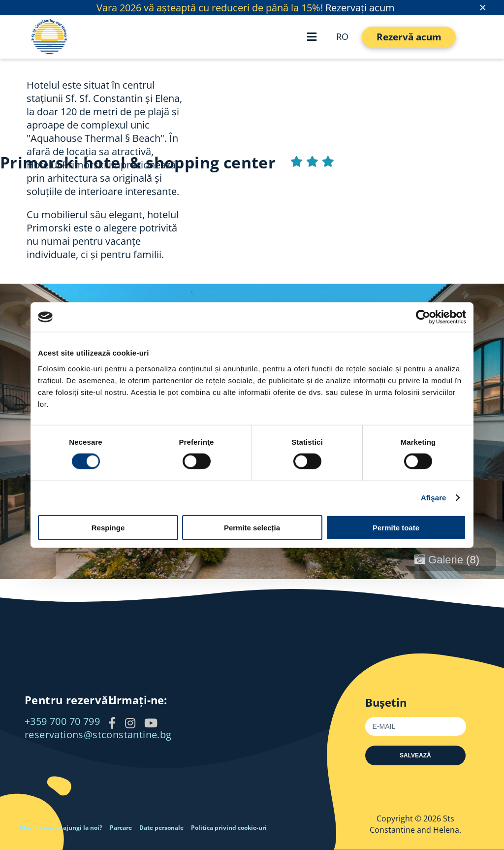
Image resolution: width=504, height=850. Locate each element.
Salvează (415, 755)
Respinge (108, 527)
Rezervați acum (360, 8)
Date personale (161, 828)
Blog (26, 828)
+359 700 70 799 (62, 721)
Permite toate (396, 527)
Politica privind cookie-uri (229, 828)
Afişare (434, 498)
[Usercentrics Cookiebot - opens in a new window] (423, 317)
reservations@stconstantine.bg (98, 735)
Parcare (121, 828)
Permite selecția (252, 527)
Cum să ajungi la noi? (71, 828)
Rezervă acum (409, 37)
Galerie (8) (447, 560)
